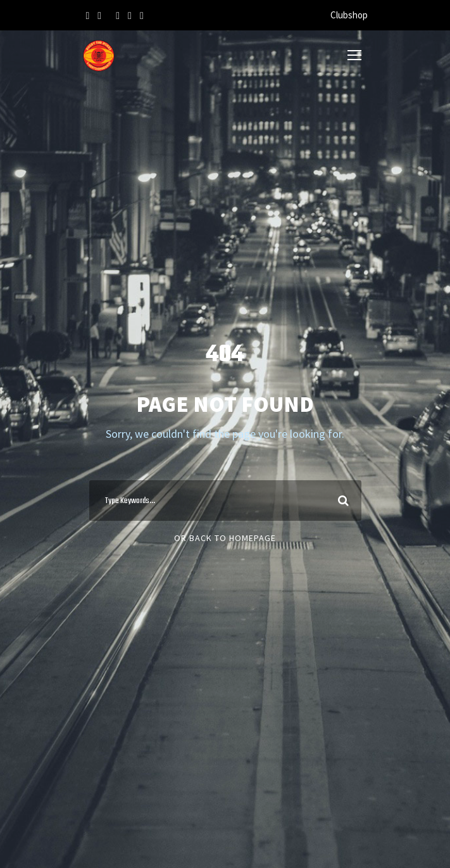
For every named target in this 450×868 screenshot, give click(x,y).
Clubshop (349, 15)
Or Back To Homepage (225, 538)
